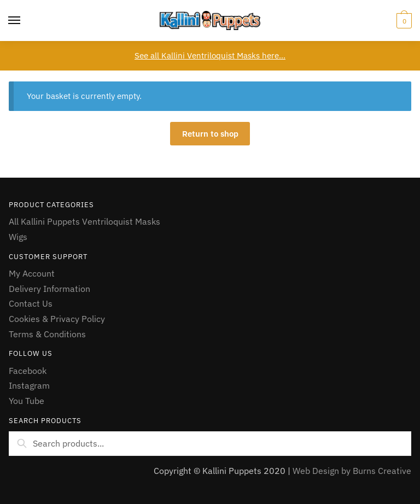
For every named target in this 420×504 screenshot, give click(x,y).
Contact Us (31, 303)
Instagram (29, 385)
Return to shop (210, 134)
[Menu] (15, 21)
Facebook (28, 371)
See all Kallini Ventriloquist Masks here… (210, 55)
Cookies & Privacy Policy (57, 319)
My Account (32, 273)
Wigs (18, 237)
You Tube (27, 401)
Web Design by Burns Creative (352, 471)
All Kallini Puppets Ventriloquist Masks (84, 221)
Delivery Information (49, 289)
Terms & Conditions (47, 334)
